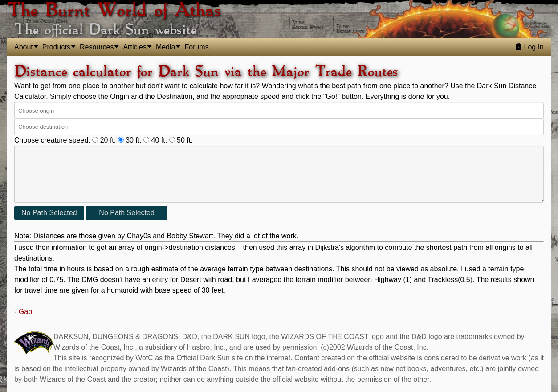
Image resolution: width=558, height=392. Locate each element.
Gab (25, 312)
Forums (196, 47)
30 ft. (131, 140)
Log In (529, 47)
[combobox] (278, 111)
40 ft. (156, 140)
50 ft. (181, 140)
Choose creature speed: (52, 140)
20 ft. (105, 140)
